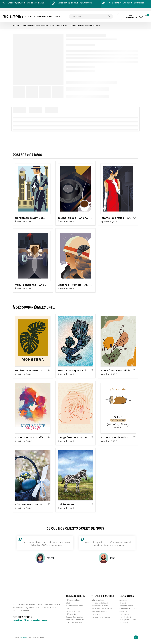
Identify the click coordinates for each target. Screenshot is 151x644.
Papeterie (41, 16)
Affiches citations (73, 614)
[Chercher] (109, 16)
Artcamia (23, 637)
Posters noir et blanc (100, 606)
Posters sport (97, 614)
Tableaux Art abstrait (100, 603)
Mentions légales (126, 606)
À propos (123, 600)
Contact (58, 16)
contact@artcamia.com (30, 620)
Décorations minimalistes (102, 608)
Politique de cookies (128, 620)
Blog (50, 16)
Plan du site (124, 622)
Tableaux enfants (73, 611)
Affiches (29, 16)
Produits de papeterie (75, 620)
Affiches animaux (98, 600)
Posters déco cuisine (74, 617)
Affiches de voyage (99, 611)
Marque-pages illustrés (101, 617)
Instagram (136, 637)
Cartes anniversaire (74, 622)
